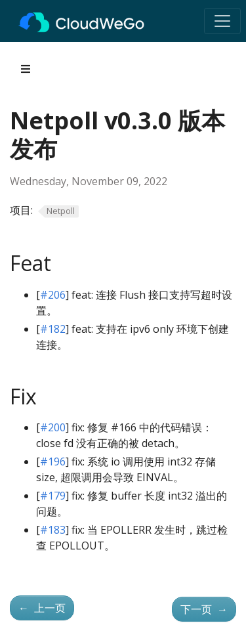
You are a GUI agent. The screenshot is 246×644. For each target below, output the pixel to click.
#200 (53, 427)
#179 (53, 496)
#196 (53, 462)
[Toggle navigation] (222, 21)
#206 (53, 295)
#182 (53, 329)
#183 (53, 530)
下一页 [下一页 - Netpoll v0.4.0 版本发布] (204, 609)
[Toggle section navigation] (26, 69)
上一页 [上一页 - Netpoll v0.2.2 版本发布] (42, 608)
